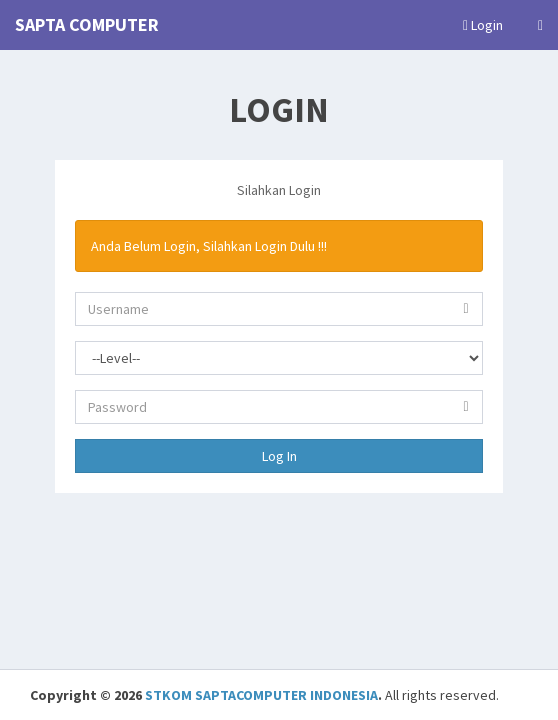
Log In (279, 456)
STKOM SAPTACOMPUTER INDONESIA (261, 695)
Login (483, 25)
